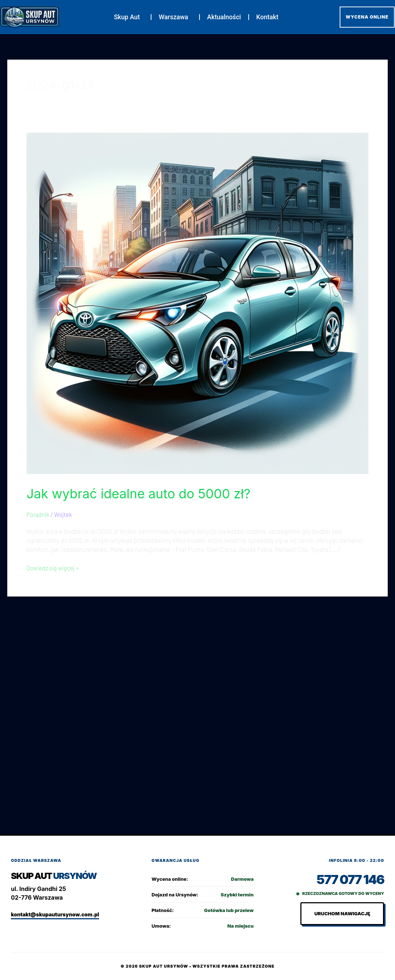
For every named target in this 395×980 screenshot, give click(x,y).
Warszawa (175, 17)
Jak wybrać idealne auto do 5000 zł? (153, 493)
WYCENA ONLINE (367, 17)
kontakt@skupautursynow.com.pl (55, 914)
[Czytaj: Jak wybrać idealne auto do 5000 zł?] (197, 302)
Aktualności (224, 17)
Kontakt (267, 17)
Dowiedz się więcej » (54, 568)
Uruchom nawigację (342, 914)
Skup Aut (129, 17)
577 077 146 (349, 880)
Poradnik (39, 514)
